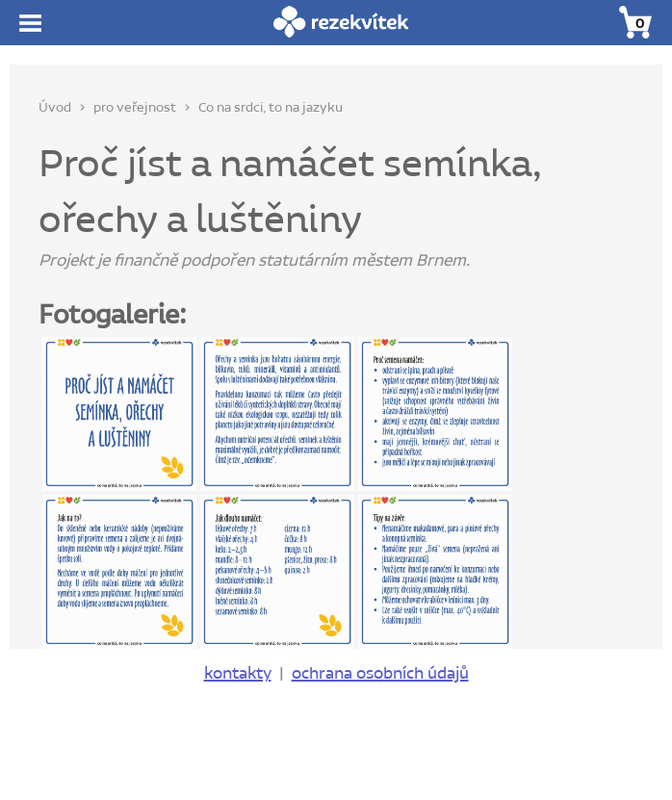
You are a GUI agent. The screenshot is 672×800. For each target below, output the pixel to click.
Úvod (55, 108)
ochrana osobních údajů (380, 674)
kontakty (238, 674)
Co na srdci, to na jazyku (271, 108)
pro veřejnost (135, 108)
